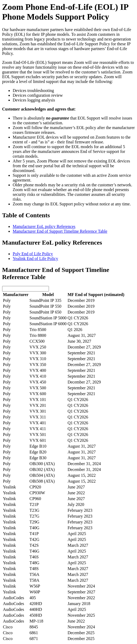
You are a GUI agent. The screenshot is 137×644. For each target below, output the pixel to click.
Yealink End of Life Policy (35, 259)
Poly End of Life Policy (33, 254)
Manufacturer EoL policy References (44, 226)
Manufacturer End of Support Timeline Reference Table (60, 231)
